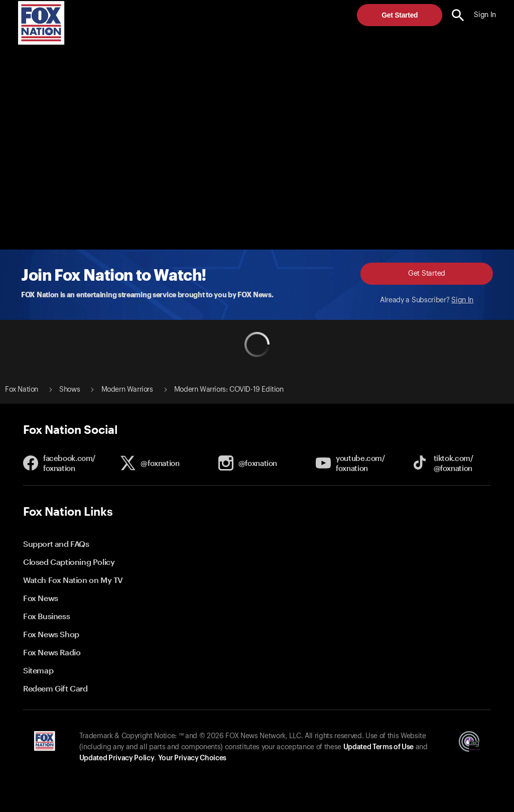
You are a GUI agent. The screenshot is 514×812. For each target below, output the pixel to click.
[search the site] (458, 15)
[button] (458, 15)
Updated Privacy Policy (117, 758)
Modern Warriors (127, 390)
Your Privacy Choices (192, 758)
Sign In (462, 300)
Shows (70, 390)
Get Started (400, 15)
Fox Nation (22, 390)
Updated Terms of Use (378, 747)
